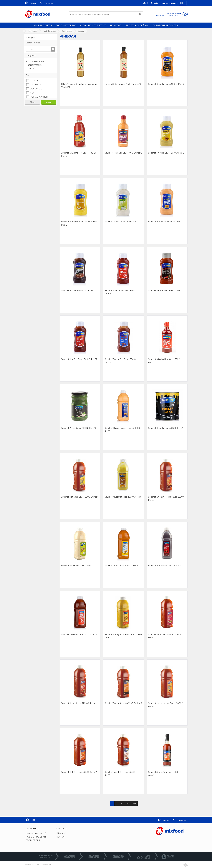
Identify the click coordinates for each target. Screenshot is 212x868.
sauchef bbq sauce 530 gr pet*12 (77, 290)
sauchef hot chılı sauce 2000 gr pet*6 (79, 772)
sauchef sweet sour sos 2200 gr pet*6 (123, 703)
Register (155, 3)
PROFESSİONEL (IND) (137, 25)
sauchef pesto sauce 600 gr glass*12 (79, 428)
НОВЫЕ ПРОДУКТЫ (36, 837)
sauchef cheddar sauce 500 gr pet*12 (166, 84)
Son (134, 803)
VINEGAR (33, 69)
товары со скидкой (36, 833)
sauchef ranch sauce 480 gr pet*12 (122, 222)
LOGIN (146, 3)
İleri (127, 803)
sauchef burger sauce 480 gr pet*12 (166, 222)
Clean (33, 102)
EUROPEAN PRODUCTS (165, 25)
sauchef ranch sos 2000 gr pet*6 (77, 566)
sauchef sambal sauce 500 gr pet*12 (166, 290)
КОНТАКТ (62, 837)
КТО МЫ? (61, 833)
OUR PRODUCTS (43, 25)
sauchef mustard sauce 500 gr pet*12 (166, 153)
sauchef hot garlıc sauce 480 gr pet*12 (124, 153)
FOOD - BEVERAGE (66, 25)
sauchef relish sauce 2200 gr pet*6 (78, 703)
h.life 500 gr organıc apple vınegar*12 (123, 84)
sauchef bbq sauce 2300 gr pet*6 (164, 566)
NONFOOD (116, 25)
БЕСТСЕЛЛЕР (33, 840)
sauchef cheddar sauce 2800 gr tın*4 (166, 428)
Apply (49, 102)
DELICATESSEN (35, 65)
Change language (169, 3)
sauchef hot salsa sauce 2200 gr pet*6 (80, 497)
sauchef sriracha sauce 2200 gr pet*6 (79, 634)
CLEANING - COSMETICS (93, 25)
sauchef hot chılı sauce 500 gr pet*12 (79, 359)
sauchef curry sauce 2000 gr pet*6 (122, 566)
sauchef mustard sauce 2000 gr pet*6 (123, 497)
